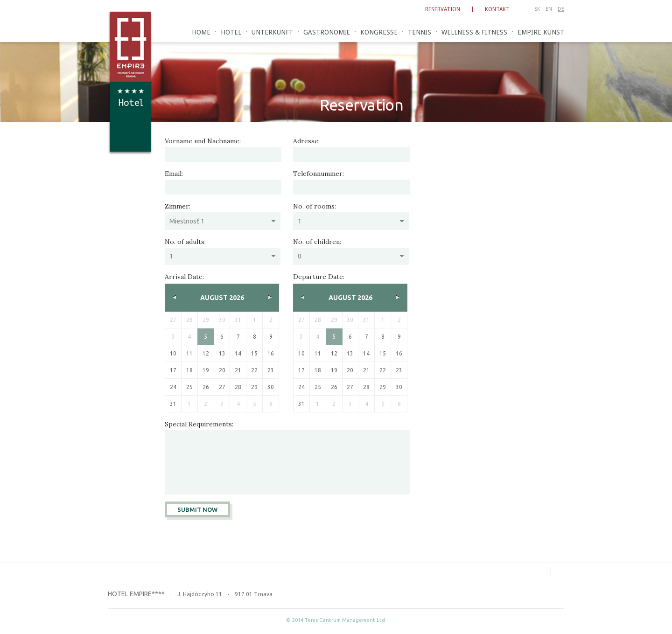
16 (271, 353)
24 (173, 387)
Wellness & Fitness (474, 32)
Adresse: (306, 141)
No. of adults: (185, 242)
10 (173, 353)
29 (254, 387)
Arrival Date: (184, 277)
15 (254, 353)
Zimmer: (178, 206)
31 (173, 404)
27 (222, 387)
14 (238, 353)
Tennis (420, 32)
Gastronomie (327, 32)
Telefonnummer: (318, 174)
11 (189, 353)
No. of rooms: (315, 206)
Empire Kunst (541, 32)
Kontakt (497, 9)
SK (537, 9)
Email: (174, 174)
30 (271, 387)
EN (549, 9)
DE (561, 9)
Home (201, 32)
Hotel (231, 32)
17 (173, 370)
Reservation (443, 9)
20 (222, 370)
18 (189, 370)
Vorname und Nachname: (203, 141)
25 (189, 387)
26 (206, 387)
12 (206, 353)
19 (206, 370)
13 (222, 353)
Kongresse (379, 32)
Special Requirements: (199, 424)
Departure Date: (319, 277)
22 (254, 370)
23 (271, 370)
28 (238, 387)
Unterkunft (272, 32)
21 (238, 370)
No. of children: (317, 242)
